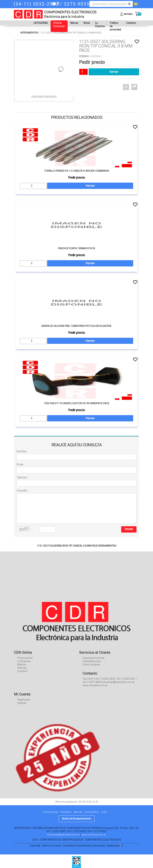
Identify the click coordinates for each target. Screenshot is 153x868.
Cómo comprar (91, 665)
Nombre (22, 451)
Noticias (22, 668)
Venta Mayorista (92, 661)
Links (104, 812)
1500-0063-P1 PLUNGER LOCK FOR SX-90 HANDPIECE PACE (77, 403)
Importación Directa (93, 658)
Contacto (131, 23)
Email (20, 464)
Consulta (22, 491)
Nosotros (66, 812)
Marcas (74, 23)
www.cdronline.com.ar (94, 835)
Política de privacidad (115, 26)
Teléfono (22, 477)
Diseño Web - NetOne (39, 846)
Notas (87, 23)
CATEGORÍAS (41, 23)
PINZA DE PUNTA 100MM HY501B (77, 248)
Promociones (25, 658)
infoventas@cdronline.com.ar (63, 835)
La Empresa (100, 25)
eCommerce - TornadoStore (62, 846)
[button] (54, 4)
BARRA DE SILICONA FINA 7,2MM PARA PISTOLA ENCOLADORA (76, 326)
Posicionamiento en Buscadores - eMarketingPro (98, 846)
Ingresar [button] (22, 703)
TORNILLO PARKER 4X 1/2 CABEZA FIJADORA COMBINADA (77, 171)
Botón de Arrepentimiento (77, 819)
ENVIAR (129, 529)
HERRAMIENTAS (29, 33)
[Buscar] (129, 4)
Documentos (92, 812)
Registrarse (24, 700)
